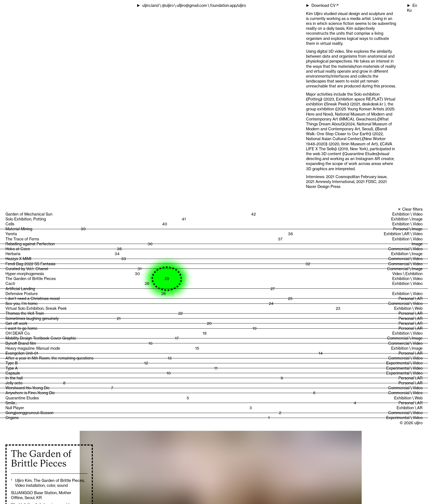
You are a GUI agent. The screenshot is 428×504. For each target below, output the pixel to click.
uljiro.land (150, 5)
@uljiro (168, 5)
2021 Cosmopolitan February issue (356, 177)
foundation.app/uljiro (228, 5)
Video (418, 214)
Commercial (399, 249)
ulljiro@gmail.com (192, 5)
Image (417, 219)
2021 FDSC (366, 182)
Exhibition (401, 214)
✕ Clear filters (410, 209)
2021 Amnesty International (330, 182)
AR (407, 234)
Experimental (398, 363)
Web (419, 308)
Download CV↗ (325, 5)
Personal (401, 229)
